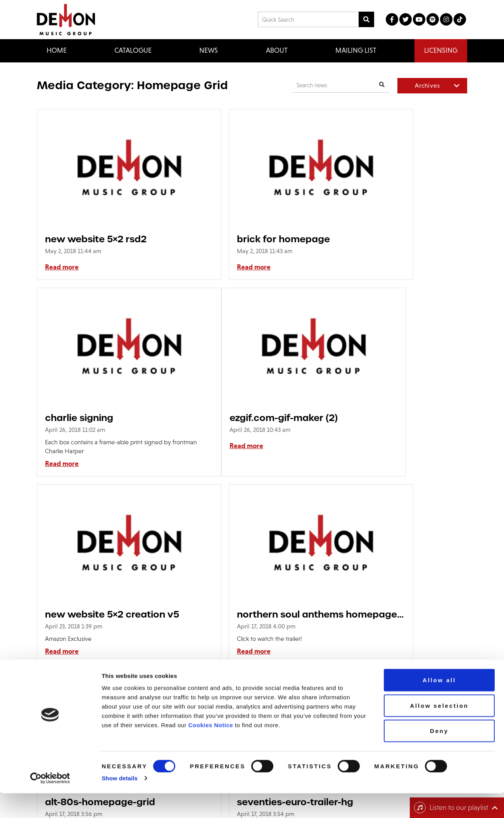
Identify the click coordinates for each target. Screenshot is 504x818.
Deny (439, 755)
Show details (120, 803)
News (209, 50)
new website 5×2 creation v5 (251, 436)
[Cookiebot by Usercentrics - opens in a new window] (50, 803)
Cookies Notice (211, 750)
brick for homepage (238, 239)
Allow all (439, 705)
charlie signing (372, 239)
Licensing (441, 50)
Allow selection (439, 730)
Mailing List (356, 50)
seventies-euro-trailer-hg (249, 623)
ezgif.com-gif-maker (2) (99, 436)
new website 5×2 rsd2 (96, 239)
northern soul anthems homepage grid (391, 436)
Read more (62, 267)
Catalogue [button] (133, 50)
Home (57, 50)
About (277, 50)
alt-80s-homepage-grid (100, 623)
